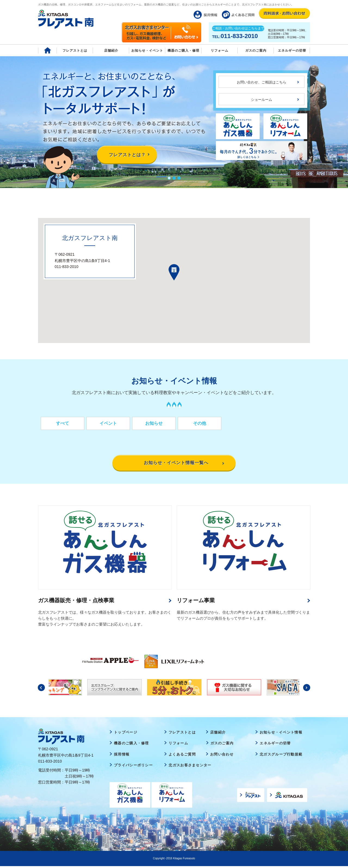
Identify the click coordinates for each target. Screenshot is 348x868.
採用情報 (122, 756)
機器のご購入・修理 (183, 51)
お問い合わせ (222, 756)
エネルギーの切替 (292, 51)
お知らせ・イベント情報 (281, 734)
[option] (109, 661)
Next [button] (307, 689)
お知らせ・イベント (147, 51)
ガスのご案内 (222, 745)
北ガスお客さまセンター (190, 767)
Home (47, 50)
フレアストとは (75, 51)
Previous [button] (41, 689)
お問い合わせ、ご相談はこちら (262, 82)
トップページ (126, 734)
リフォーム (220, 51)
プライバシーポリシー (133, 767)
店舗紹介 (111, 51)
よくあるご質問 (182, 756)
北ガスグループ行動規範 (281, 756)
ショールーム (262, 100)
